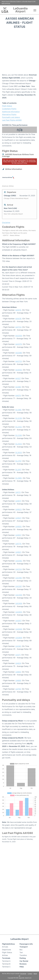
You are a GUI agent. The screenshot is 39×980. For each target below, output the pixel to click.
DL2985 (19, 478)
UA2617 (18, 621)
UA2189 (19, 578)
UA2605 (19, 612)
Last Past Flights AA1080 (12, 120)
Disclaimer (23, 974)
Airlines (5, 955)
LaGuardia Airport (20, 10)
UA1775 (18, 544)
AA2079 (19, 344)
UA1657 (18, 535)
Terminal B (6, 964)
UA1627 (18, 518)
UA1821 (18, 552)
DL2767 (18, 461)
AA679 (18, 396)
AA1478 (18, 319)
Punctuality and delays (11, 117)
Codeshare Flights (9, 109)
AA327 (18, 378)
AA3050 (19, 370)
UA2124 (18, 569)
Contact (30, 974)
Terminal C (6, 967)
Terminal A (6, 961)
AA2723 (19, 361)
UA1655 (18, 527)
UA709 (18, 689)
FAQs (22, 967)
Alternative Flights (9, 114)
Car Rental (24, 961)
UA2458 (19, 603)
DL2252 (19, 427)
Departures (6, 950)
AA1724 (18, 327)
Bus (21, 950)
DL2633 (19, 453)
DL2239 (19, 418)
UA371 (18, 655)
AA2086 (19, 353)
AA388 (18, 387)
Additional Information (11, 112)
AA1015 (18, 310)
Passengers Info (26, 944)
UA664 (18, 672)
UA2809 (19, 638)
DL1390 (18, 410)
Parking (23, 958)
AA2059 (19, 336)
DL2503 (19, 444)
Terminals (6, 958)
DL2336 (19, 435)
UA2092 (19, 561)
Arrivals (5, 947)
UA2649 (19, 629)
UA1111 (18, 492)
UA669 (18, 680)
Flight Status (7, 106)
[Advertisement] (19, 52)
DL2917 (18, 470)
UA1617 (18, 501)
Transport (24, 947)
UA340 (18, 646)
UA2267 (19, 586)
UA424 (18, 663)
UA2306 (19, 595)
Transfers (23, 955)
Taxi (21, 952)
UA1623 (18, 509)
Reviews (23, 964)
